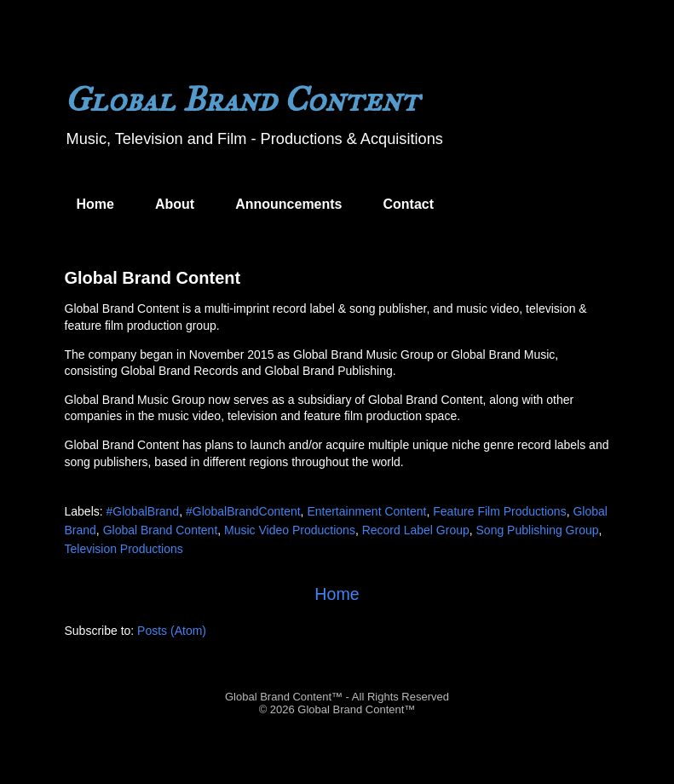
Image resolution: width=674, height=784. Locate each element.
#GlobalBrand (143, 511)
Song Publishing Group (538, 530)
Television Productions (124, 549)
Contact (409, 204)
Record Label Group (416, 530)
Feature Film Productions (499, 511)
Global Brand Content (153, 278)
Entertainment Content (366, 511)
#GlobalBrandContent (243, 511)
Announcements (288, 204)
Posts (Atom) (172, 631)
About (175, 204)
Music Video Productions (290, 530)
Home (95, 204)
